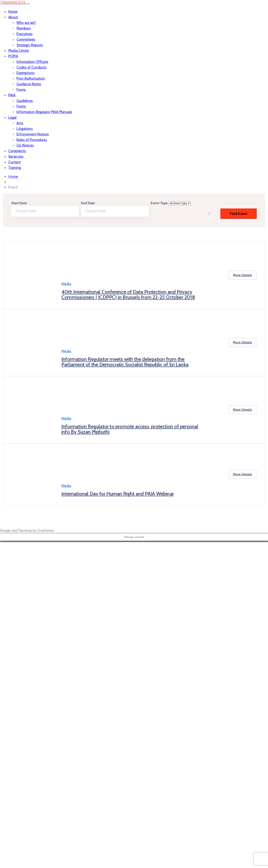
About (13, 17)
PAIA (12, 95)
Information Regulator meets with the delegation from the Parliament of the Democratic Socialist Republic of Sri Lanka (125, 362)
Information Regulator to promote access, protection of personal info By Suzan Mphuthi (130, 429)
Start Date (19, 203)
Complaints (17, 151)
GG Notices (25, 145)
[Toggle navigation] (28, 4)
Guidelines (25, 101)
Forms (21, 90)
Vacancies (16, 156)
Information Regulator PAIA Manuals (44, 112)
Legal (12, 117)
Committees (26, 39)
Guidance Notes (29, 84)
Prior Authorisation (31, 78)
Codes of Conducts (31, 67)
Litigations (25, 129)
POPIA (13, 56)
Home (13, 12)
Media (66, 284)
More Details (242, 275)
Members (24, 28)
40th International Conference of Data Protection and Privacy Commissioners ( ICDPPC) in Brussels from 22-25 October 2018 (128, 294)
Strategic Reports (30, 45)
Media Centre (19, 51)
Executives (25, 34)
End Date (88, 203)
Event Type (160, 203)
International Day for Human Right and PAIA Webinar (118, 494)
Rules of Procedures (32, 140)
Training (15, 168)
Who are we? (26, 23)
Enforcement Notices (33, 134)
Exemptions (26, 73)
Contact (14, 162)
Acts (20, 123)
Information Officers (32, 62)
